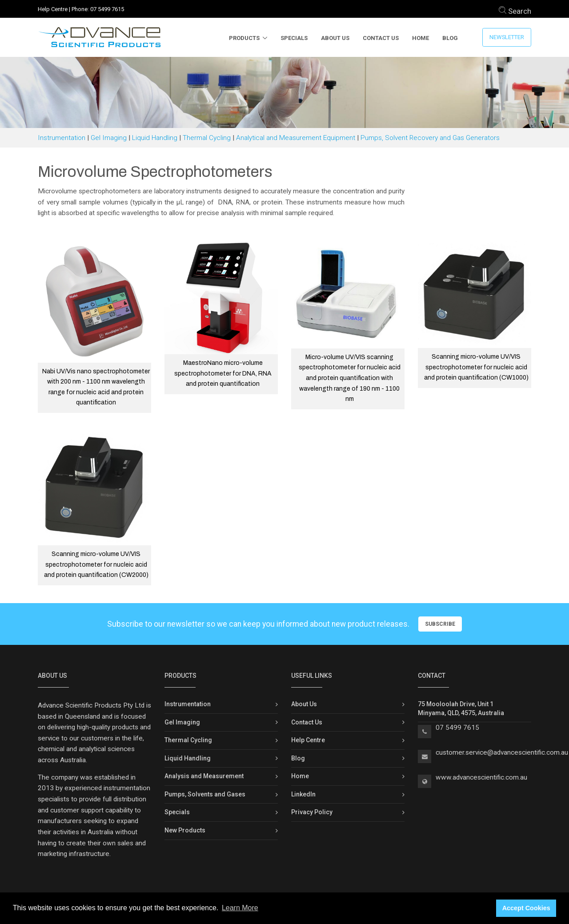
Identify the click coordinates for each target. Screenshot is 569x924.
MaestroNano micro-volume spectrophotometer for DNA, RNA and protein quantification (223, 373)
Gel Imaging (109, 138)
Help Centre (53, 9)
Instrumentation (62, 138)
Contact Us (381, 38)
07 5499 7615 (107, 9)
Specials (294, 38)
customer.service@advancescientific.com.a (500, 752)
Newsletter (507, 37)
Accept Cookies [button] (526, 908)
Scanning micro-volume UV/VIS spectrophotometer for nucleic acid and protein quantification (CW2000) (96, 564)
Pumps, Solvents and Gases (205, 794)
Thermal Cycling (207, 138)
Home (421, 38)
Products (244, 38)
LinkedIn (303, 794)
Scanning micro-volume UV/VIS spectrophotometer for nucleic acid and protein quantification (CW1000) (476, 367)
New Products (185, 830)
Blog (450, 38)
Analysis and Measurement (204, 776)
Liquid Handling (155, 138)
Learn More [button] (240, 908)
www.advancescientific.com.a (480, 777)
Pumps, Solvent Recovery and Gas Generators (430, 138)
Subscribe (440, 624)
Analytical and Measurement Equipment (296, 138)
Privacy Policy (312, 812)
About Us (335, 38)
